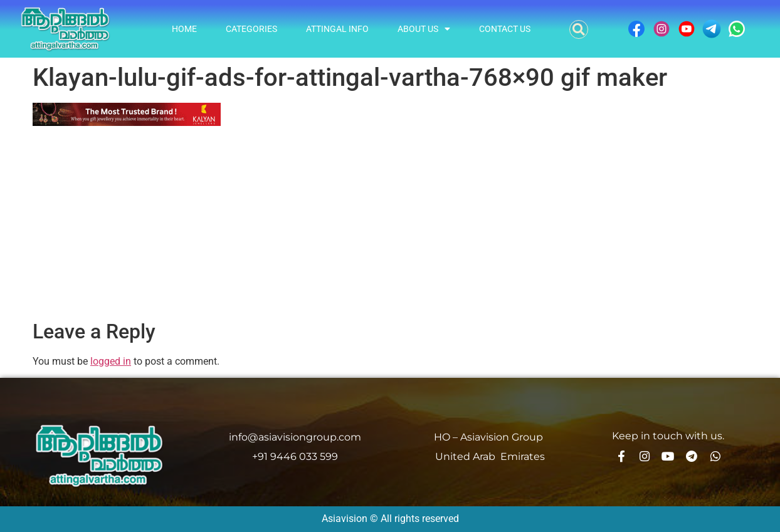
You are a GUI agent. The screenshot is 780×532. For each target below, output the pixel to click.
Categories (251, 29)
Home (184, 29)
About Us (424, 29)
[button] (579, 29)
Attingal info (337, 29)
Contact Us (505, 29)
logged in (111, 361)
